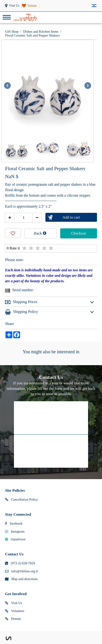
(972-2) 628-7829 (20, 563)
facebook (14, 524)
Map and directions (21, 579)
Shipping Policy (21, 312)
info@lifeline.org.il (21, 571)
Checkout (79, 233)
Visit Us (14, 603)
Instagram (15, 532)
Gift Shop (12, 32)
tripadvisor (15, 539)
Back (40, 233)
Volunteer (15, 611)
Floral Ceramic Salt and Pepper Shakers (32, 35)
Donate (13, 619)
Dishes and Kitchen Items (41, 32)
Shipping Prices (21, 302)
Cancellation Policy (21, 500)
